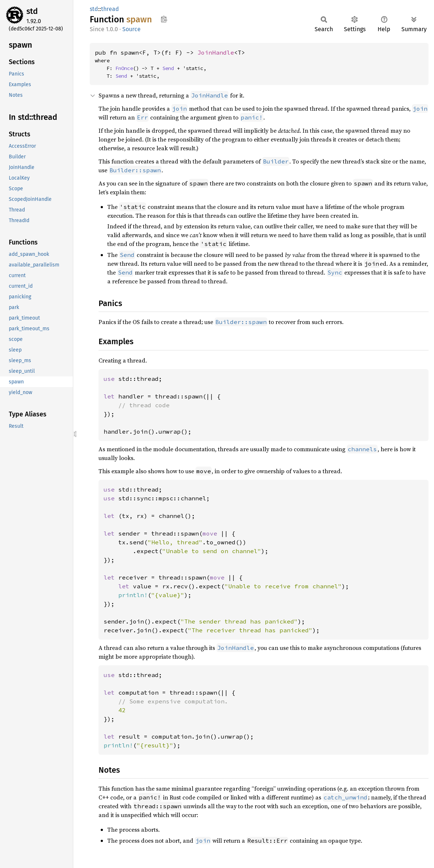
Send (168, 68)
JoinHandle (216, 52)
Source (131, 29)
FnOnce (124, 68)
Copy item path (164, 19)
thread (110, 9)
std (32, 11)
